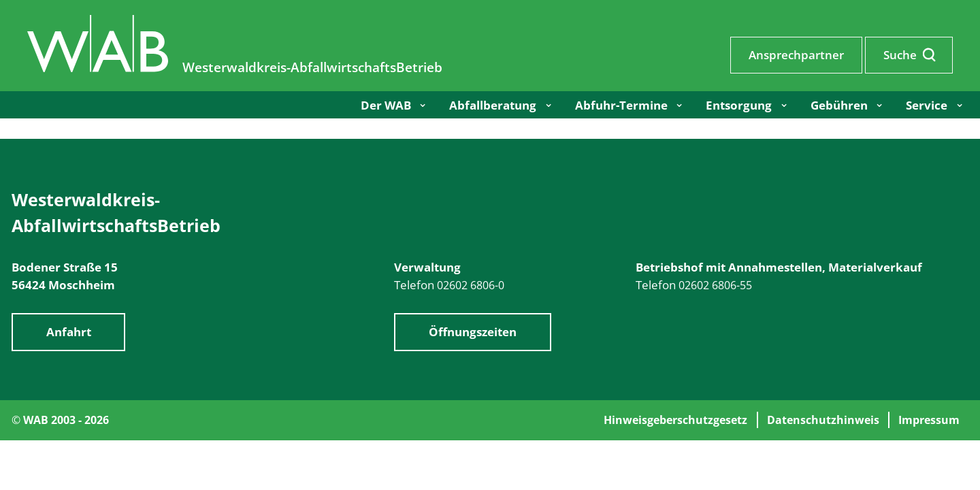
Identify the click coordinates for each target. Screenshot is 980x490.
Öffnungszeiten (473, 332)
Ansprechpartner (796, 54)
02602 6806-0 (471, 285)
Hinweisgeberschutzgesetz (675, 420)
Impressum (929, 420)
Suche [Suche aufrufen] (909, 54)
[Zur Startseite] (99, 67)
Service (927, 105)
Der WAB (386, 105)
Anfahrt (69, 332)
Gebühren (839, 105)
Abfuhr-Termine (621, 105)
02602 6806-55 (715, 285)
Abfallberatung (493, 105)
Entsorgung (739, 105)
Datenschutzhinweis (823, 420)
